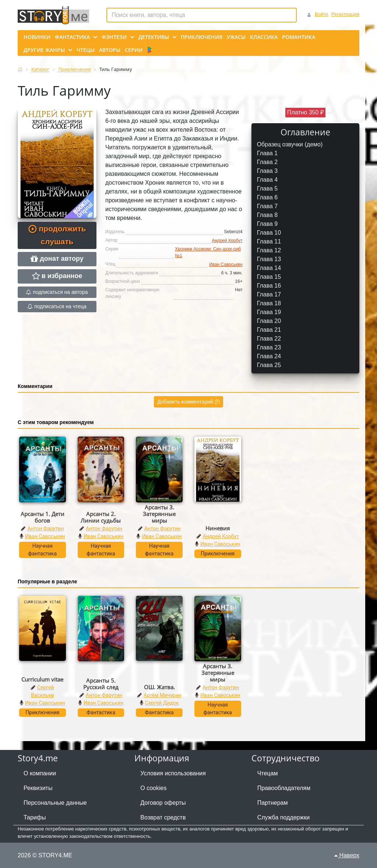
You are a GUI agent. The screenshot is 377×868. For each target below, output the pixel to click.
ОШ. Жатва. (159, 687)
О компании (40, 773)
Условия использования (173, 773)
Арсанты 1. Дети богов (43, 517)
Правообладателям (284, 788)
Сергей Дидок (162, 703)
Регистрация (345, 14)
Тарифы (35, 817)
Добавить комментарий (188, 402)
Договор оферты (163, 803)
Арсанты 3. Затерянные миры (159, 514)
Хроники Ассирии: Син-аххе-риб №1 (208, 252)
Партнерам (273, 803)
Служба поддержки (283, 817)
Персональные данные (55, 803)
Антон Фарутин (45, 529)
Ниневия (218, 528)
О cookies (153, 788)
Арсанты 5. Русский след (101, 684)
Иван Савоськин (226, 264)
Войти (321, 14)
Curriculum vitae (42, 679)
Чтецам (268, 773)
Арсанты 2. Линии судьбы (101, 517)
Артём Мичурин (162, 695)
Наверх (347, 855)
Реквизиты (38, 788)
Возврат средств (163, 817)
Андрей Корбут (227, 241)
